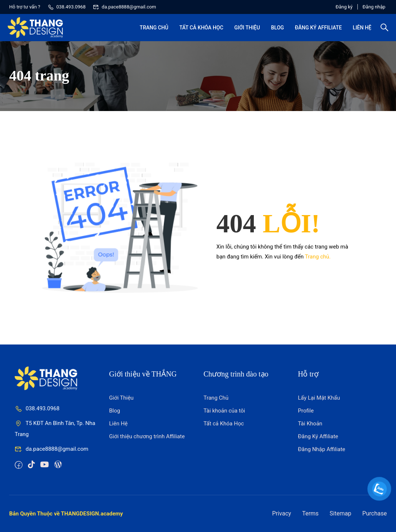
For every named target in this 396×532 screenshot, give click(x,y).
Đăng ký (339, 7)
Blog (276, 29)
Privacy (282, 513)
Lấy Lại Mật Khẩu (319, 398)
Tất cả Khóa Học (200, 29)
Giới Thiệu (246, 29)
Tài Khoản (310, 424)
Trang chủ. (318, 257)
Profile (306, 411)
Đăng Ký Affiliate (317, 29)
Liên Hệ (361, 29)
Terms (310, 513)
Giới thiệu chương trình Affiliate (147, 436)
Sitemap (340, 513)
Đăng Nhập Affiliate (322, 449)
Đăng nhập (374, 7)
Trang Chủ (152, 29)
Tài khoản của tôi (224, 411)
